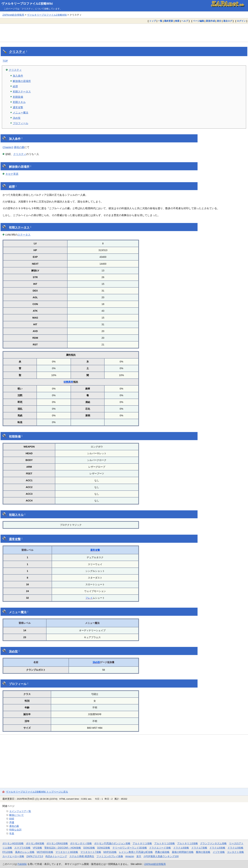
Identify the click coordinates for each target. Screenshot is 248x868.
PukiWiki (22, 864)
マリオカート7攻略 (91, 852)
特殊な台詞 (15, 830)
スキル (19, 515)
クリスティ (17, 52)
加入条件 (18, 76)
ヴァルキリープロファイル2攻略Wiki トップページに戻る (37, 792)
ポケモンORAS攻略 (57, 843)
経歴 (15, 86)
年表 (12, 833)
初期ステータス (22, 92)
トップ (153, 21)
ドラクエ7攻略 (199, 848)
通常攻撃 (18, 107)
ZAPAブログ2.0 (35, 856)
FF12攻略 (8, 852)
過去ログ (228, 21)
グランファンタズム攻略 (213, 843)
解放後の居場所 (22, 81)
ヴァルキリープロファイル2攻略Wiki (27, 4)
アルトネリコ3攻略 (188, 843)
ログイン (241, 21)
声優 (12, 822)
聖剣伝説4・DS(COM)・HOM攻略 (63, 848)
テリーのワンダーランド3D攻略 (130, 848)
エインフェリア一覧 (20, 811)
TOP (5, 61)
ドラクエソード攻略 (160, 848)
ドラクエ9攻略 (235, 848)
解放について (17, 815)
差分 (219, 21)
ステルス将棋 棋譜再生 (82, 856)
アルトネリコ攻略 (142, 843)
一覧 (160, 21)
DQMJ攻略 (89, 848)
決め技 (17, 118)
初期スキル (19, 102)
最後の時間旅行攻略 (183, 852)
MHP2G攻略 (110, 852)
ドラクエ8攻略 (217, 848)
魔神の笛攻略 (203, 852)
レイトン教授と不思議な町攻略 (136, 852)
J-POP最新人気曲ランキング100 (161, 856)
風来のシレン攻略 (25, 852)
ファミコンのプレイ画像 (110, 856)
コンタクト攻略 (235, 852)
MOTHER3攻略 (45, 852)
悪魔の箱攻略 (162, 852)
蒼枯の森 (19, 147)
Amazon (130, 856)
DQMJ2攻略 (104, 848)
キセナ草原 (12, 174)
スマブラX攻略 (22, 848)
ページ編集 (198, 21)
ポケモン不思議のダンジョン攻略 (112, 843)
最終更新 (169, 21)
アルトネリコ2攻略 (165, 843)
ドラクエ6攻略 (181, 848)
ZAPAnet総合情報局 (13, 15)
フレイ (89, 598)
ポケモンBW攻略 (35, 843)
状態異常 (68, 382)
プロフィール (20, 123)
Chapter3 (8, 147)
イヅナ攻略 (219, 852)
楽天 (139, 856)
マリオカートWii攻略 (67, 852)
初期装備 (18, 97)
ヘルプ (185, 21)
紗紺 (12, 819)
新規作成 (210, 21)
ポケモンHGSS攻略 (13, 843)
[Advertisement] (124, 33)
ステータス (22, 228)
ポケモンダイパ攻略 (81, 843)
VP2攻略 (37, 848)
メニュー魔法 (20, 113)
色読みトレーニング (56, 856)
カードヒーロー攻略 (13, 856)
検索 (177, 21)
